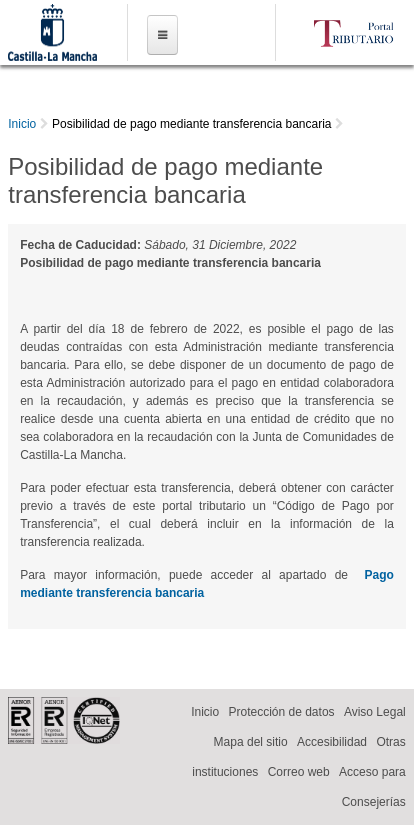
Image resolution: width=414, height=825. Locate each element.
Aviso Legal (375, 712)
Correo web (299, 772)
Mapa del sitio (251, 742)
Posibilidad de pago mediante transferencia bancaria (192, 124)
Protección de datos (281, 712)
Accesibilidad (332, 742)
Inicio (22, 124)
